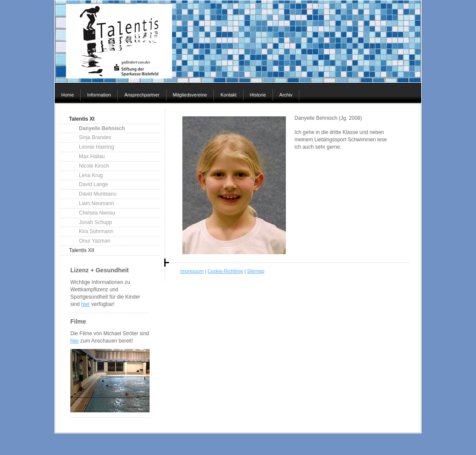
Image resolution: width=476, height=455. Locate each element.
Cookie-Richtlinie (225, 271)
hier (85, 304)
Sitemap (256, 271)
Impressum (192, 271)
